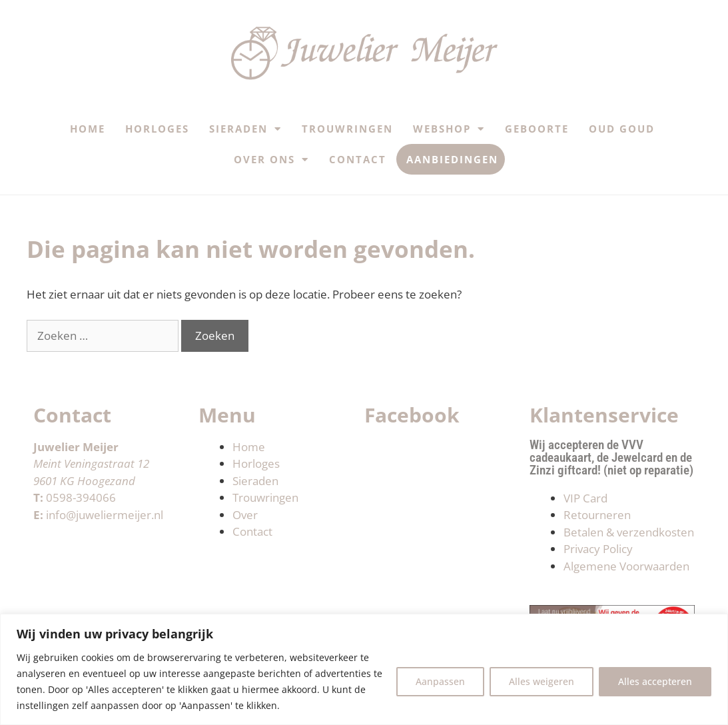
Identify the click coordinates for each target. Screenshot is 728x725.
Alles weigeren (542, 681)
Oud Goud (622, 129)
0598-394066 (81, 497)
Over (245, 515)
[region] (364, 669)
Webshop (449, 129)
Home (88, 129)
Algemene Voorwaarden (626, 566)
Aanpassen (440, 681)
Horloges (157, 129)
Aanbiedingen (452, 159)
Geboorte (537, 129)
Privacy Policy (598, 549)
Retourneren (597, 515)
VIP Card (585, 498)
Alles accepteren (655, 681)
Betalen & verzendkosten (629, 532)
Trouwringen (347, 129)
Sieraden (245, 129)
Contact (358, 159)
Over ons (271, 160)
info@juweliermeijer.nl (105, 515)
